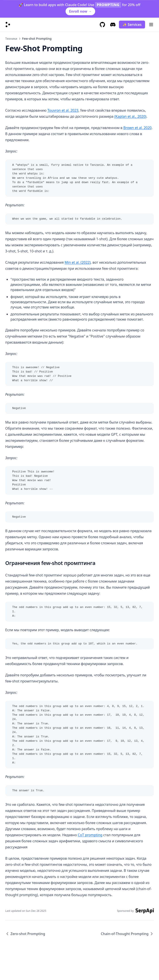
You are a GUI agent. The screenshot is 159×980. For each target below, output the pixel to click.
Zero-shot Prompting (25, 934)
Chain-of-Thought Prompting (127, 934)
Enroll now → (80, 11)
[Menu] (151, 25)
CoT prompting (90, 835)
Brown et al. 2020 (137, 128)
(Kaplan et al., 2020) (130, 116)
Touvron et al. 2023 (63, 110)
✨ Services (132, 25)
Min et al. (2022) (78, 262)
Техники (11, 39)
